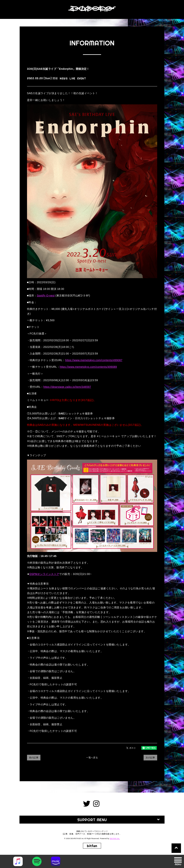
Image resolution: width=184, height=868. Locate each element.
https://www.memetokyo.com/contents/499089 (88, 367)
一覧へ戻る (92, 758)
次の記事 (150, 758)
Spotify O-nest (46, 296)
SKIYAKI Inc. (115, 839)
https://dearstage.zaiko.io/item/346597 (67, 387)
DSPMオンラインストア (44, 574)
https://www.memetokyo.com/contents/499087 (94, 360)
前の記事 (34, 758)
